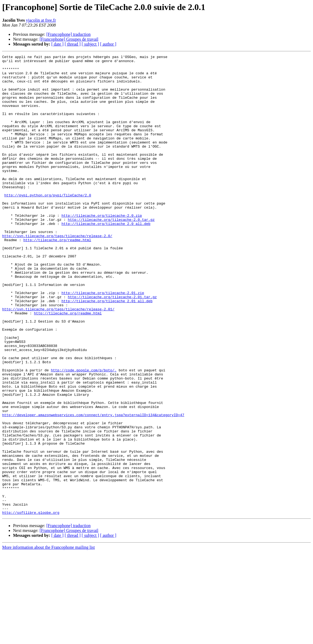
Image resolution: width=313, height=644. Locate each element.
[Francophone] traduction (69, 34)
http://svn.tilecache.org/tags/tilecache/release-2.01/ (58, 360)
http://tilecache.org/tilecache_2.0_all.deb (106, 258)
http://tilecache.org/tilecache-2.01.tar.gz (112, 346)
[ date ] (57, 44)
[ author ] (108, 44)
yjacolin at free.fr (41, 20)
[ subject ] (90, 44)
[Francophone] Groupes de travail (69, 39)
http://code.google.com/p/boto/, (84, 433)
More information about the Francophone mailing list (48, 639)
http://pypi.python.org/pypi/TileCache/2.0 (48, 224)
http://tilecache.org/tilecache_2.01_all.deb (107, 350)
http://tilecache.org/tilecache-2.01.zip (103, 341)
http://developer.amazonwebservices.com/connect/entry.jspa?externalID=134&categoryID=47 (93, 487)
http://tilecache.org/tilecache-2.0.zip (102, 248)
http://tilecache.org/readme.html (57, 277)
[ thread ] (73, 44)
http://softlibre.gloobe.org (31, 604)
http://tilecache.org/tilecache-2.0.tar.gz (111, 253)
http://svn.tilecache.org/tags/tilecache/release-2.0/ (57, 272)
